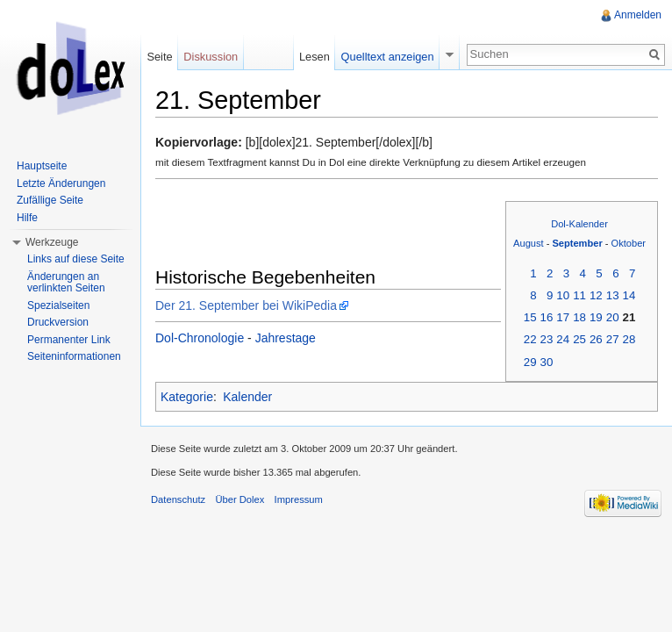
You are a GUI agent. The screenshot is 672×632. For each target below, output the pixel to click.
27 (613, 339)
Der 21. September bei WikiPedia (246, 305)
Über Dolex (239, 499)
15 (530, 317)
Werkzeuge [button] (52, 242)
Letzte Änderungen (61, 183)
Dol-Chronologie (200, 338)
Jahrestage (286, 338)
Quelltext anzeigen (388, 57)
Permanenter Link (69, 340)
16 (547, 317)
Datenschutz (178, 499)
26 (596, 339)
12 (596, 295)
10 (563, 295)
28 (629, 339)
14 (629, 295)
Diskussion (211, 57)
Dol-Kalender (579, 224)
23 (547, 339)
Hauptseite (42, 166)
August (529, 243)
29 (530, 362)
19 (596, 317)
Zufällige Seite (50, 200)
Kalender (247, 397)
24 (563, 339)
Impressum (299, 499)
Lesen (315, 57)
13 (613, 295)
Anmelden (638, 15)
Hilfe (27, 218)
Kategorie (187, 397)
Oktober (629, 243)
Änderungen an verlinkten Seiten (66, 283)
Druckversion (58, 322)
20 (613, 317)
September (577, 243)
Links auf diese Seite (76, 259)
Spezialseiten (58, 305)
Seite (159, 57)
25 (579, 339)
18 (579, 317)
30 (547, 362)
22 (530, 339)
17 (563, 317)
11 (579, 295)
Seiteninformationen (74, 356)
